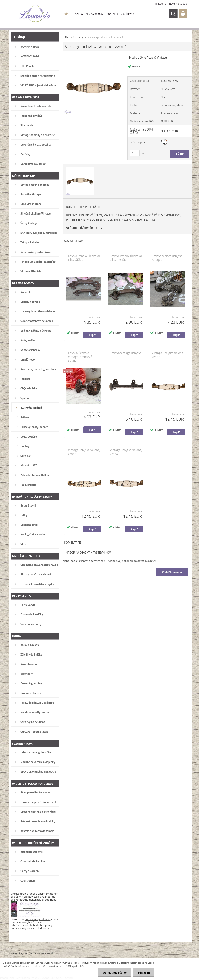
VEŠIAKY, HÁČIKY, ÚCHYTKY (84, 228)
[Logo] (35, 14)
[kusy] (135, 153)
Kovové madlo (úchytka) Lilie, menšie (126, 258)
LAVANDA (78, 14)
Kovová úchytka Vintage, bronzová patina (80, 357)
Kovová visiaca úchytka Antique (167, 258)
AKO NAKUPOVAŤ (95, 14)
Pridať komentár (172, 572)
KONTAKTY (113, 14)
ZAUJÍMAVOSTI (129, 14)
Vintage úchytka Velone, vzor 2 (168, 355)
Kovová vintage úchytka (126, 353)
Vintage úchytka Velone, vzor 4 (126, 452)
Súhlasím (144, 972)
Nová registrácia (178, 3)
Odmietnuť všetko (115, 972)
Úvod (68, 37)
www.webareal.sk (44, 953)
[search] (173, 14)
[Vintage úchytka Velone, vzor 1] (93, 56)
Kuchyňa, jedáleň (81, 37)
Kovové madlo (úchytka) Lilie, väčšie (84, 258)
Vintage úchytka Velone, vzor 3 (84, 452)
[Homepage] (66, 14)
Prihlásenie (160, 3)
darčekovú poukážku (38, 919)
